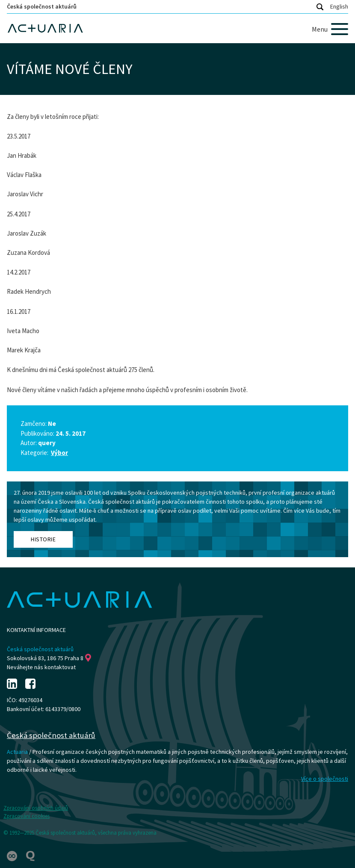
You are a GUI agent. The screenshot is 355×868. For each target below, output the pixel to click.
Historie (43, 539)
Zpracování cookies (27, 816)
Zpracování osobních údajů (36, 808)
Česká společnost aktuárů (42, 6)
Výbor (59, 453)
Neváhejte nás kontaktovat (41, 667)
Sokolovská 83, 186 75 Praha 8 (49, 658)
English (339, 6)
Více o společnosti (325, 779)
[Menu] (330, 29)
